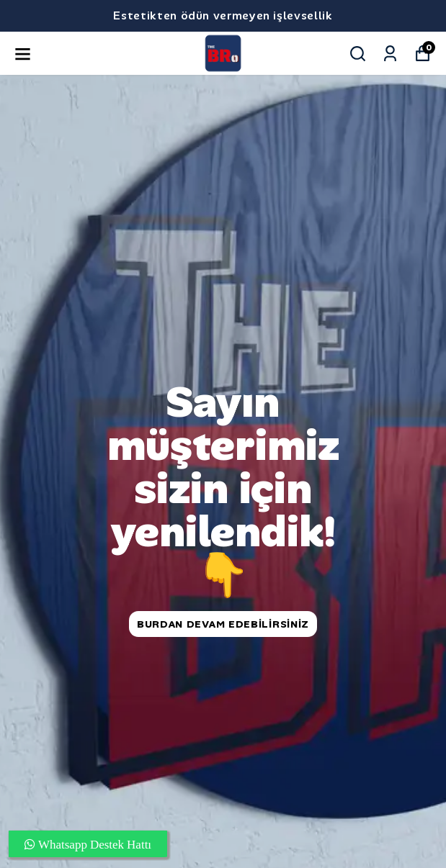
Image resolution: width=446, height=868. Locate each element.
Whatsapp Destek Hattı (93, 844)
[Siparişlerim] (390, 54)
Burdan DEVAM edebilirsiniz (223, 624)
